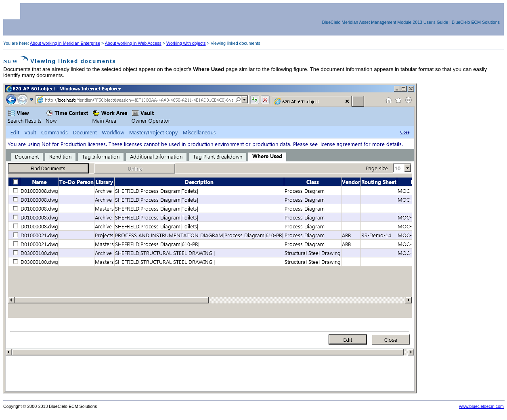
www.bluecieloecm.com (481, 406)
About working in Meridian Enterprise (65, 43)
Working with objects (186, 43)
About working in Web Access (133, 43)
